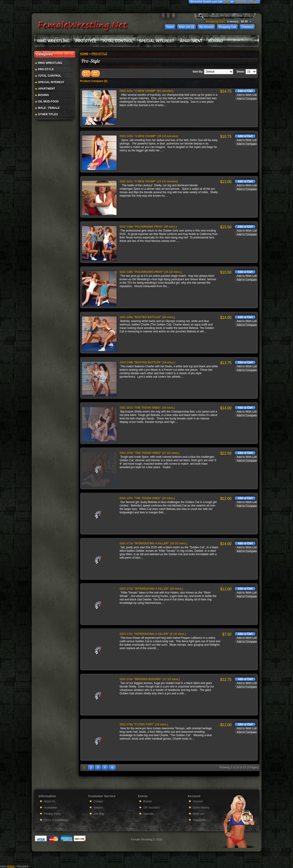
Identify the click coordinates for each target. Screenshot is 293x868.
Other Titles (48, 114)
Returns (98, 808)
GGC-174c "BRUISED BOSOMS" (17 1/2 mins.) (150, 679)
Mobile (11, 866)
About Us (50, 801)
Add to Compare (247, 99)
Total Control (118, 41)
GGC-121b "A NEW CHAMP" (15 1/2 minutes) (149, 136)
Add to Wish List (247, 95)
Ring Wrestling (54, 41)
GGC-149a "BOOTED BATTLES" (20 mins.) (147, 317)
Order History (201, 808)
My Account (206, 27)
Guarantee (50, 808)
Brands (148, 801)
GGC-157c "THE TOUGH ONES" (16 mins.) (147, 498)
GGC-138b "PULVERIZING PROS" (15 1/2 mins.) (151, 272)
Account (198, 801)
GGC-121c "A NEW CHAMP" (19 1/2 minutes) (149, 181)
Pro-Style (86, 41)
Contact (98, 801)
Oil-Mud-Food (48, 102)
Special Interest (157, 41)
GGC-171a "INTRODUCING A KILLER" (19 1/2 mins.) (154, 543)
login (227, 2)
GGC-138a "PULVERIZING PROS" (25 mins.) (148, 227)
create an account (246, 2)
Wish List (198, 814)
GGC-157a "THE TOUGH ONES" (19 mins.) (147, 408)
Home (170, 27)
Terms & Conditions (56, 820)
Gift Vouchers (151, 808)
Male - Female (49, 108)
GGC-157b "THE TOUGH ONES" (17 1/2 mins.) (150, 453)
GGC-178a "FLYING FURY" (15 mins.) (144, 724)
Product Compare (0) (94, 81)
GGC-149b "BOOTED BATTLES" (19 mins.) (148, 362)
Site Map (99, 814)
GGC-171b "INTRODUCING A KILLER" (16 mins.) (151, 589)
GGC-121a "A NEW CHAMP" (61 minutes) (147, 91)
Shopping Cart (227, 27)
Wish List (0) (186, 27)
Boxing (215, 41)
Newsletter (199, 820)
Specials (148, 814)
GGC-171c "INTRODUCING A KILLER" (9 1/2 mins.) (153, 634)
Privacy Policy (53, 814)
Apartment (191, 41)
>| (112, 768)
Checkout (247, 27)
